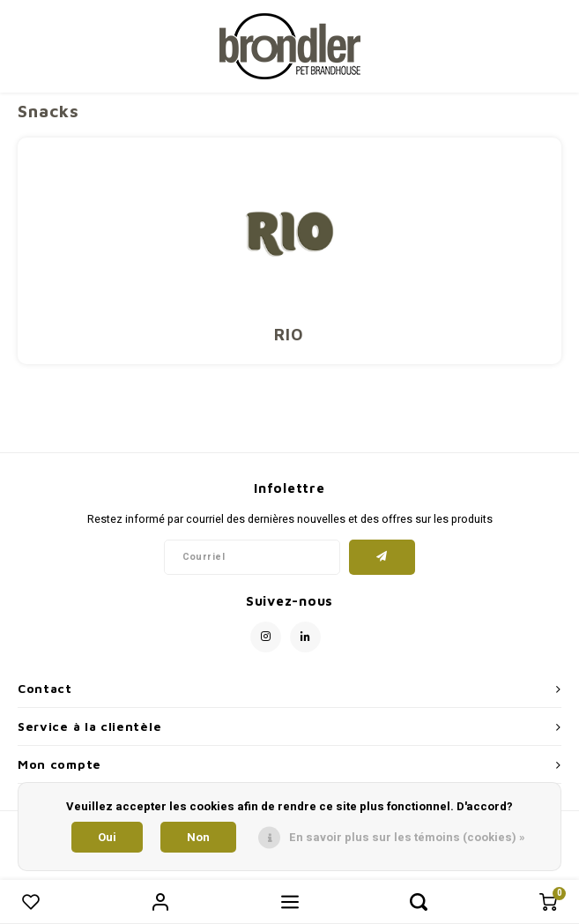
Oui (107, 837)
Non (198, 837)
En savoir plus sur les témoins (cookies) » (407, 837)
